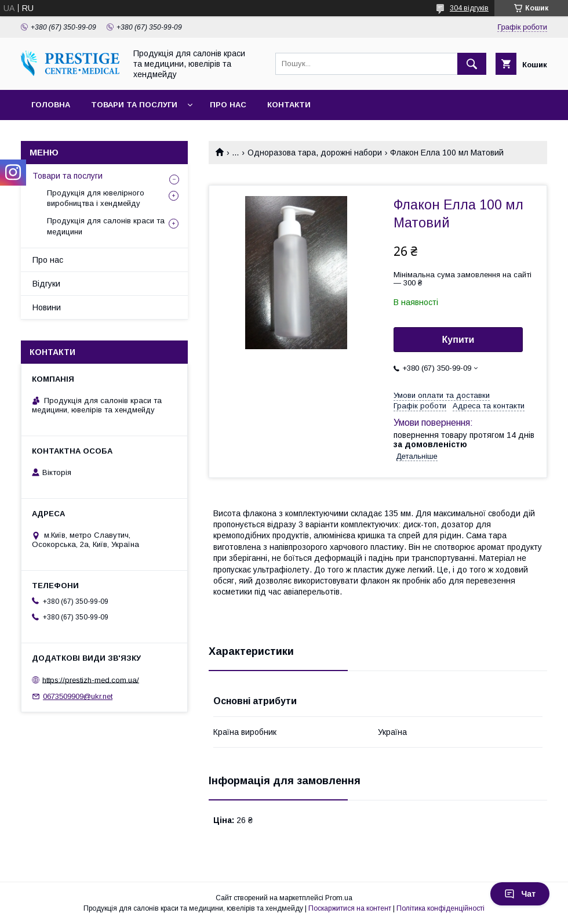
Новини (47, 307)
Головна (51, 105)
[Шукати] (472, 64)
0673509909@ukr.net (78, 696)
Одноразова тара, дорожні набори (315, 153)
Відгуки (46, 284)
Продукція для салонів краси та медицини (106, 226)
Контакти (289, 105)
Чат (520, 894)
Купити (458, 340)
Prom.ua (339, 898)
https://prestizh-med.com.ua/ (91, 680)
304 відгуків (469, 8)
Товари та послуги (134, 105)
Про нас (228, 105)
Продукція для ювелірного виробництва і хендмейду (96, 198)
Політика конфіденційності (440, 908)
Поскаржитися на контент (350, 908)
